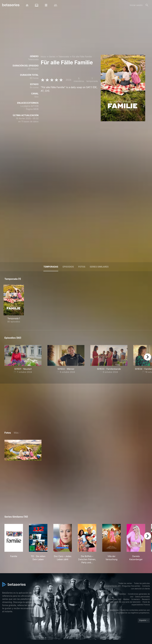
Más (16, 433)
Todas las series (125, 583)
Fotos (82, 267)
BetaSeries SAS (115, 599)
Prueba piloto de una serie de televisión (124, 602)
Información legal (110, 594)
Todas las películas (142, 583)
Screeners (136, 599)
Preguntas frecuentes (131, 586)
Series (52, 57)
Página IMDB (32, 109)
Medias (126, 599)
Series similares (99, 267)
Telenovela (64, 57)
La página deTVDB (29, 106)
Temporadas (51, 267)
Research (146, 599)
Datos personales (142, 597)
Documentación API (112, 586)
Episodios (68, 267)
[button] (23, 450)
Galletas (123, 594)
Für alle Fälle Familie (82, 57)
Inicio (43, 57)
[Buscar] (147, 5)
